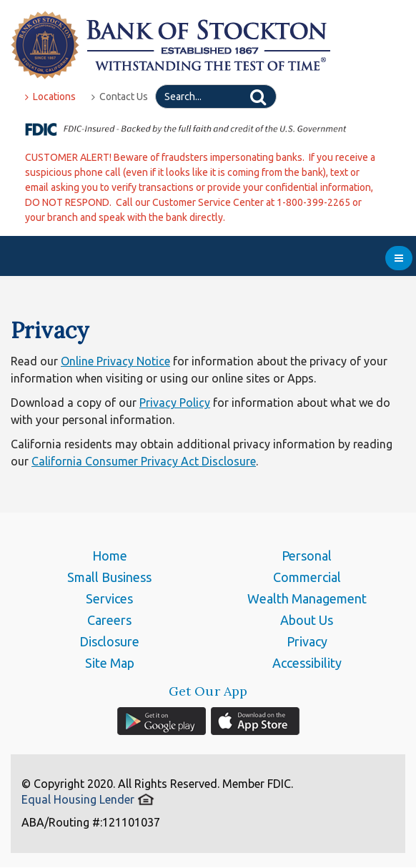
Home (110, 556)
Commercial (307, 577)
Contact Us (120, 97)
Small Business (109, 577)
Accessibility (307, 663)
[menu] (399, 258)
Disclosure (109, 641)
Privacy (307, 641)
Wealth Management (307, 598)
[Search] (216, 97)
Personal (307, 556)
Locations (50, 97)
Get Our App (208, 691)
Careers (109, 620)
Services (109, 598)
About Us (307, 620)
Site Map (110, 663)
